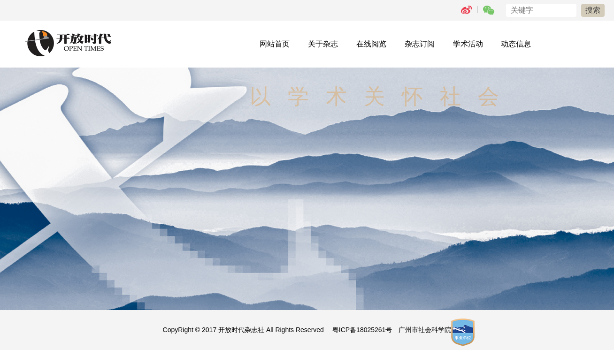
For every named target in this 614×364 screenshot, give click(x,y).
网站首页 (275, 44)
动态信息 (516, 44)
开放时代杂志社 (241, 330)
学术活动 (468, 44)
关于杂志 (323, 44)
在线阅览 (371, 44)
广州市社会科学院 (425, 330)
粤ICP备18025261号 (362, 330)
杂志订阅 (420, 44)
